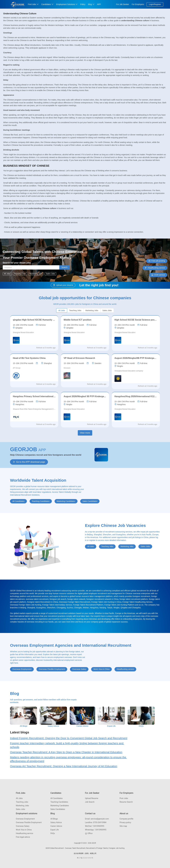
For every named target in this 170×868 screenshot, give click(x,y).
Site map (123, 826)
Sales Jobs (21, 809)
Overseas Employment (25, 819)
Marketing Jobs (22, 806)
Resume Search (126, 802)
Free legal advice (23, 837)
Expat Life (55, 830)
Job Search (90, 802)
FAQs (53, 833)
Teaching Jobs (22, 802)
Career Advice (56, 826)
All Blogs (54, 819)
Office (89, 833)
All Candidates (57, 798)
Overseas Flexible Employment (29, 822)
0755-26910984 (96, 822)
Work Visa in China (24, 830)
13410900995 (95, 826)
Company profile (127, 819)
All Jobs (19, 798)
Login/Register (155, 4)
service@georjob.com (97, 819)
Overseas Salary (23, 826)
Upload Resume (92, 798)
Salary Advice (56, 822)
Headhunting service (25, 833)
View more (85, 433)
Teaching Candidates (59, 802)
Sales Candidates (58, 809)
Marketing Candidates (60, 806)
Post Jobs (124, 798)
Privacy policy (125, 822)
